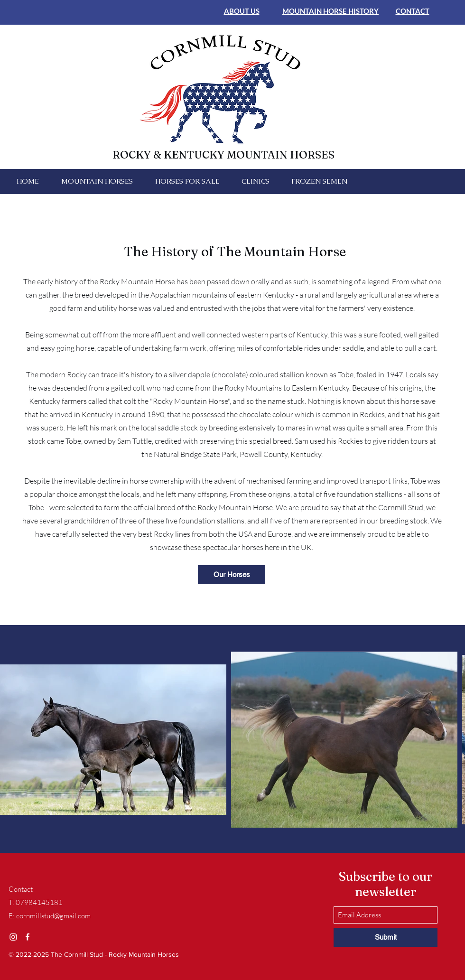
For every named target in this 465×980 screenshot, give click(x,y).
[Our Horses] (232, 575)
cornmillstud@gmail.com (53, 916)
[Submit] (386, 937)
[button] (97, 181)
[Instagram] (13, 937)
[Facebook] (28, 937)
